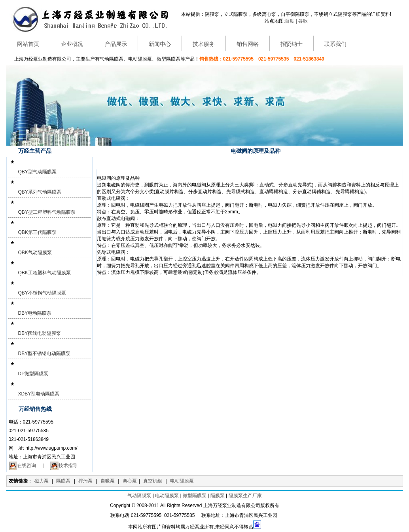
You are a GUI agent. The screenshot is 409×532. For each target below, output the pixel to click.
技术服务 (204, 44)
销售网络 (248, 44)
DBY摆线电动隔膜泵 (40, 333)
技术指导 (64, 465)
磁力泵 (42, 481)
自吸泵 (108, 481)
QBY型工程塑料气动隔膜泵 (47, 212)
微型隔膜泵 (195, 496)
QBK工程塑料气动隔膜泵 (44, 273)
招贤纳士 (292, 44)
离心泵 (130, 481)
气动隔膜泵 (139, 496)
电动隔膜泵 (182, 481)
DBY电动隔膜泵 (35, 313)
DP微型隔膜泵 (33, 374)
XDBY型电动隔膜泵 (39, 394)
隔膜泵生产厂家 (245, 496)
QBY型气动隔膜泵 (37, 172)
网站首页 (28, 44)
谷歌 (303, 21)
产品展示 (116, 44)
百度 (290, 21)
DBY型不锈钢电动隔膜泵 (44, 353)
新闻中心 (160, 44)
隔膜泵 (63, 481)
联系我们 (335, 44)
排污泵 (85, 481)
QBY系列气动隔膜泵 (40, 192)
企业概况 (72, 44)
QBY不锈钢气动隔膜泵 (42, 293)
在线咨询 (22, 465)
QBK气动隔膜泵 (35, 253)
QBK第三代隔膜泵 (37, 232)
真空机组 (153, 481)
